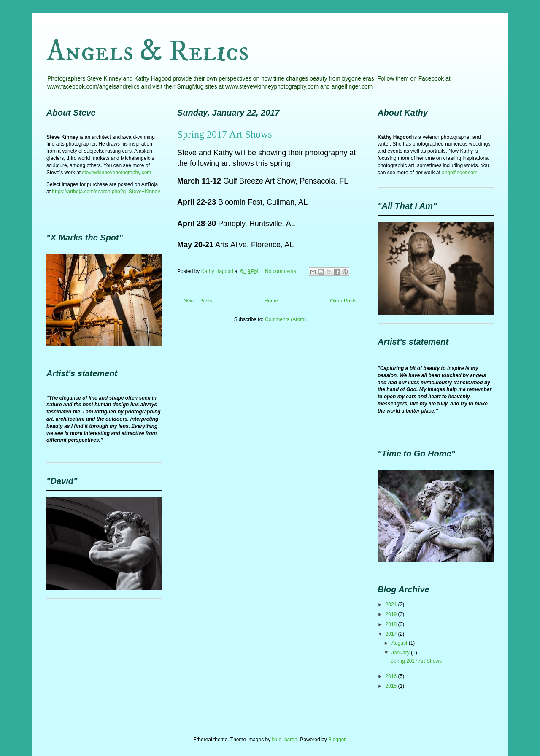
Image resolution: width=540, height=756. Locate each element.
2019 (392, 614)
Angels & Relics (148, 52)
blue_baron (285, 740)
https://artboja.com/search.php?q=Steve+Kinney (106, 192)
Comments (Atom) (285, 319)
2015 (392, 686)
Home (271, 301)
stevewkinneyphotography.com (116, 173)
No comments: (282, 271)
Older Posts (343, 301)
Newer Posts (198, 301)
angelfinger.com (460, 173)
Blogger (337, 740)
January (401, 653)
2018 (392, 624)
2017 (392, 634)
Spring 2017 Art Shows (225, 134)
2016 (392, 676)
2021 (392, 605)
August (400, 643)
